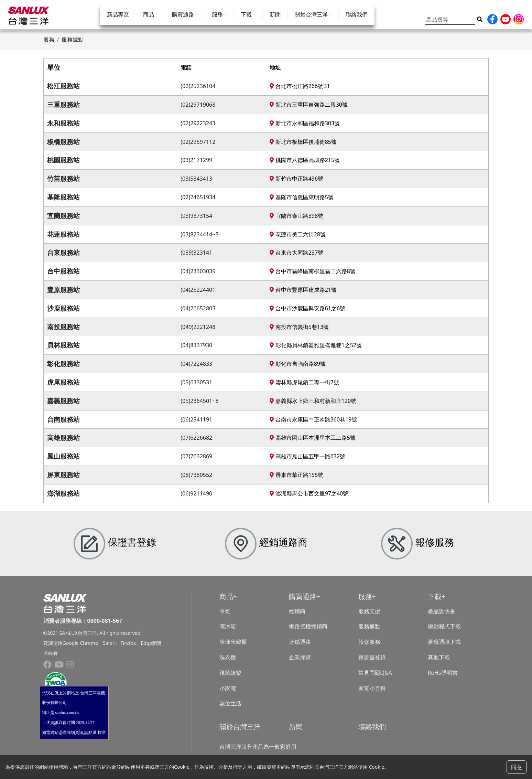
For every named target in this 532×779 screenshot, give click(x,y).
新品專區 (118, 21)
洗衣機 (228, 662)
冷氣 (225, 616)
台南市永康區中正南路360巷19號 (313, 424)
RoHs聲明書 (443, 677)
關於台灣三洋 (311, 21)
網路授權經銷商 (308, 631)
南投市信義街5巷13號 (299, 332)
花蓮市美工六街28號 (297, 239)
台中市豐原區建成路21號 (303, 295)
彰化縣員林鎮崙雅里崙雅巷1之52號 (316, 350)
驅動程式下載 (444, 631)
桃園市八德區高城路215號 (305, 165)
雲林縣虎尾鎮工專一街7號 (304, 387)
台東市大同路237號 (296, 258)
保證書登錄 (372, 662)
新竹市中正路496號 (296, 184)
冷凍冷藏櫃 (233, 647)
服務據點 (369, 631)
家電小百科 (372, 693)
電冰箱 (228, 631)
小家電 (228, 693)
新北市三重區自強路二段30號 (308, 110)
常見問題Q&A (375, 677)
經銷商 (297, 616)
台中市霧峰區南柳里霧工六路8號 (312, 276)
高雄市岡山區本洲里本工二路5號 (312, 443)
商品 (149, 21)
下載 (246, 21)
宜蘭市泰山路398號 (296, 221)
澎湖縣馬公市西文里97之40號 (309, 498)
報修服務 (369, 647)
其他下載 (439, 662)
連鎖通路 (300, 647)
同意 (517, 767)
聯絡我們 (357, 21)
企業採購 (300, 662)
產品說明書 (442, 616)
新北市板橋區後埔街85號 (303, 147)
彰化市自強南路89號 (297, 369)
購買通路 (183, 21)
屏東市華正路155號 (296, 480)
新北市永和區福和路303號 (305, 128)
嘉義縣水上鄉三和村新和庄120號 (313, 406)
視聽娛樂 (230, 677)
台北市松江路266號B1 (300, 91)
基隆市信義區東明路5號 (301, 202)
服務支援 (369, 616)
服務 (217, 21)
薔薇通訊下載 (444, 647)
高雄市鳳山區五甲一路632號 (307, 461)
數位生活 (230, 708)
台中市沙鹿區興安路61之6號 (307, 313)
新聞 (275, 21)
